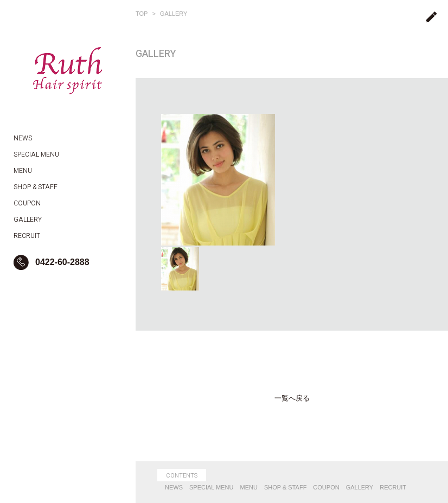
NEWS (174, 487)
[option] (218, 180)
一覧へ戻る (292, 398)
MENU (249, 487)
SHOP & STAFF (285, 487)
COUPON (326, 487)
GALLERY (174, 14)
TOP (142, 14)
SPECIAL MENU (212, 487)
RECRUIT (393, 487)
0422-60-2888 (62, 262)
